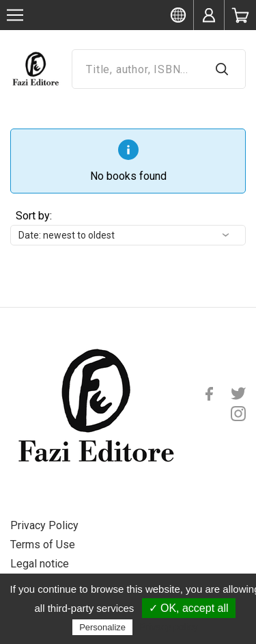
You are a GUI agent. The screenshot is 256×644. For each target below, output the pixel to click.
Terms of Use (43, 545)
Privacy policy (169, 627)
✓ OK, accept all (189, 608)
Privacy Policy (44, 525)
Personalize (102, 627)
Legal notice (40, 564)
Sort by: (34, 216)
